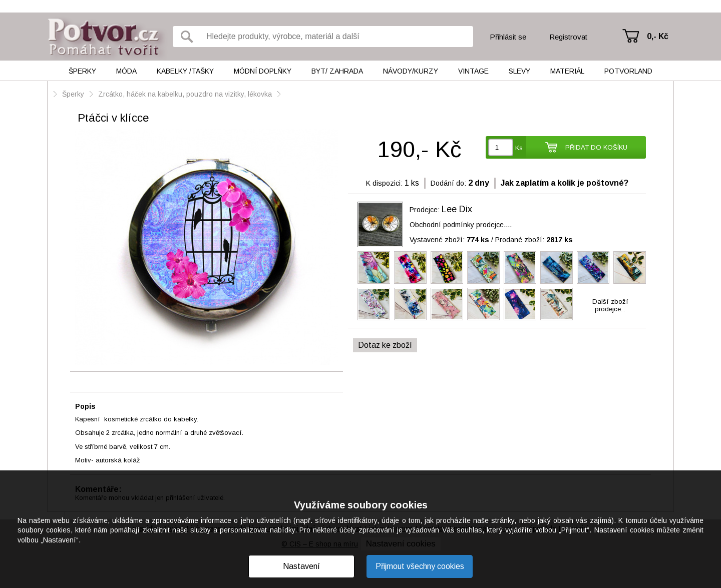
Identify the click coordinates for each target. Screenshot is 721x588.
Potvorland (628, 71)
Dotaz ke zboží (385, 345)
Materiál (567, 71)
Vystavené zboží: (449, 240)
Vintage (473, 71)
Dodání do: (448, 183)
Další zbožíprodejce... (610, 305)
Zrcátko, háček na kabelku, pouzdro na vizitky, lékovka (185, 94)
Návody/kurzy (411, 71)
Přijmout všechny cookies (420, 566)
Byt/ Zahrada (337, 71)
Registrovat (568, 37)
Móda (126, 71)
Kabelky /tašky (185, 71)
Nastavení (301, 566)
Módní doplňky (263, 71)
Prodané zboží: (534, 240)
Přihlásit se (508, 37)
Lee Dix (457, 209)
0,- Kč (658, 36)
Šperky (82, 71)
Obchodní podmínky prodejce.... (461, 225)
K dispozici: (384, 183)
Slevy (519, 71)
